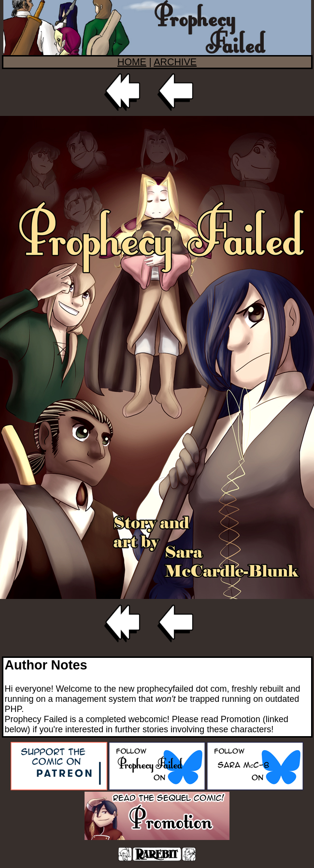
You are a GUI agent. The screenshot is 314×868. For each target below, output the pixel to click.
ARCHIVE (175, 62)
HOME (132, 62)
